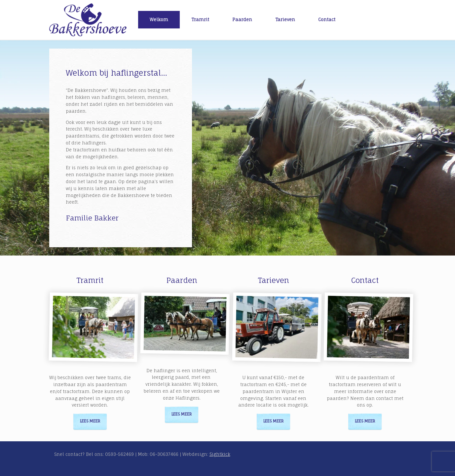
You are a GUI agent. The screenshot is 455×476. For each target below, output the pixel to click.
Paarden (242, 20)
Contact (327, 20)
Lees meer (90, 421)
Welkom (159, 20)
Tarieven (285, 20)
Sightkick (220, 454)
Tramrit (200, 20)
